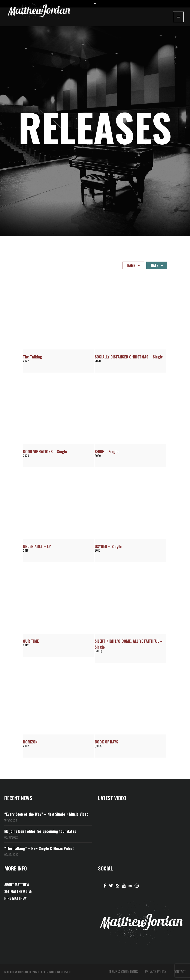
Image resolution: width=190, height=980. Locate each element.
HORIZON (30, 742)
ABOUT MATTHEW (17, 885)
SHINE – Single (107, 452)
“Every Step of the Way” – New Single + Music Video (46, 814)
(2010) (98, 651)
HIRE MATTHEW (15, 898)
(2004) (99, 746)
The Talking (32, 357)
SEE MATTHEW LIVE (18, 891)
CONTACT (180, 972)
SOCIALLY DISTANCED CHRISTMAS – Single (129, 357)
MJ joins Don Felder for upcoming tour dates (40, 831)
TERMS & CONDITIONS (123, 972)
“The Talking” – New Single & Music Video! (39, 848)
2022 (26, 361)
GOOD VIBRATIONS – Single (45, 452)
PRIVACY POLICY (156, 972)
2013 (97, 550)
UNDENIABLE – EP (37, 546)
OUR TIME (31, 641)
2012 (26, 645)
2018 (26, 550)
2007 (26, 746)
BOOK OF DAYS (106, 742)
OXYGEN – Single (108, 546)
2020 (98, 361)
